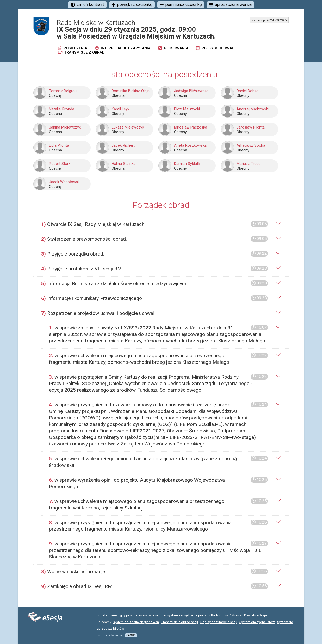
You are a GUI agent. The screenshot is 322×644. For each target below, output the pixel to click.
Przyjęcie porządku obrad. (154, 254)
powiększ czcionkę (132, 5)
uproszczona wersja (231, 5)
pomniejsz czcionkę (181, 5)
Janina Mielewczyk (65, 127)
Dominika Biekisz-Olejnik (132, 91)
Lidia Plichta (59, 146)
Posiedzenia (73, 48)
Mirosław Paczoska (191, 127)
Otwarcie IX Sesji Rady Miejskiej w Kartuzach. (154, 224)
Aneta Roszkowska (190, 146)
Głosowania (173, 48)
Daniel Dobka (247, 91)
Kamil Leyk (120, 109)
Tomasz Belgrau (63, 91)
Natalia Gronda (62, 109)
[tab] (161, 224)
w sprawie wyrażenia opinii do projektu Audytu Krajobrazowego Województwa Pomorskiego (158, 483)
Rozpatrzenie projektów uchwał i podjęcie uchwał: (98, 313)
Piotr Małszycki (187, 109)
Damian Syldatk (187, 164)
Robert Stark (60, 164)
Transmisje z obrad (81, 52)
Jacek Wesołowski (65, 182)
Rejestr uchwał (215, 48)
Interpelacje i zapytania (123, 48)
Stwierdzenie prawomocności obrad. (154, 239)
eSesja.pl (264, 615)
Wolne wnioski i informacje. (154, 572)
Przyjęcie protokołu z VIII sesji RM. (154, 269)
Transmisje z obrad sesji (180, 622)
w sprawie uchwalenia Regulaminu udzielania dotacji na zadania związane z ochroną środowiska (158, 462)
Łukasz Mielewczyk (128, 127)
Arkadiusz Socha (251, 146)
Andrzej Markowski (253, 109)
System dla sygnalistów (257, 622)
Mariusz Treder (249, 164)
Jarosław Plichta (251, 127)
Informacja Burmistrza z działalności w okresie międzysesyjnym (154, 283)
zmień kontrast (87, 5)
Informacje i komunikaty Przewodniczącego (154, 298)
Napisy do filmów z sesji (219, 622)
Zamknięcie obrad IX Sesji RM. (154, 586)
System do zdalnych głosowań (136, 622)
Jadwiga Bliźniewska (191, 91)
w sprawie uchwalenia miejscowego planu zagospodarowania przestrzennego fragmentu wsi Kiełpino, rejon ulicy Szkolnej (158, 505)
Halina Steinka (123, 164)
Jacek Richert (123, 146)
